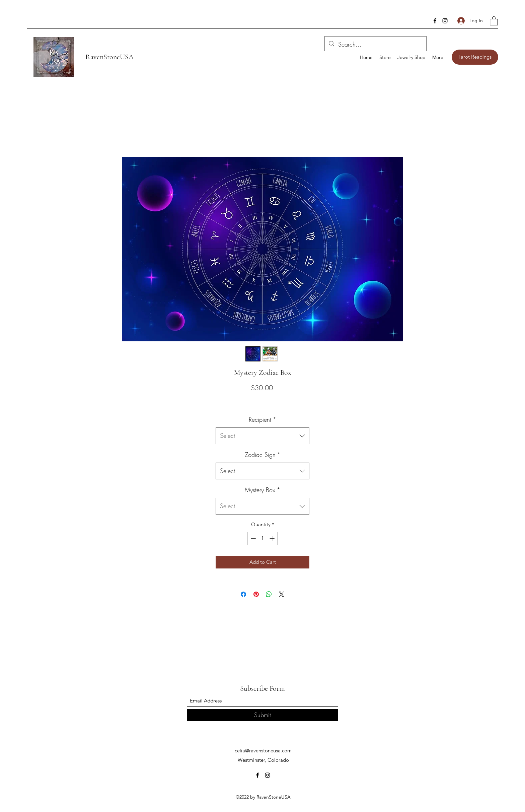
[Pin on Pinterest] (256, 594)
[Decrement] (253, 538)
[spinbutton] (263, 538)
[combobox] (262, 436)
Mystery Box (262, 490)
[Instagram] (445, 21)
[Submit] (262, 715)
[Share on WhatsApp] (269, 594)
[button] (494, 21)
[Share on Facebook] (243, 594)
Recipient (262, 419)
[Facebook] (435, 21)
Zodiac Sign (263, 455)
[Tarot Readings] (475, 57)
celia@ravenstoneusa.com (263, 751)
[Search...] (375, 45)
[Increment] (273, 538)
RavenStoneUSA (109, 57)
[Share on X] (282, 594)
